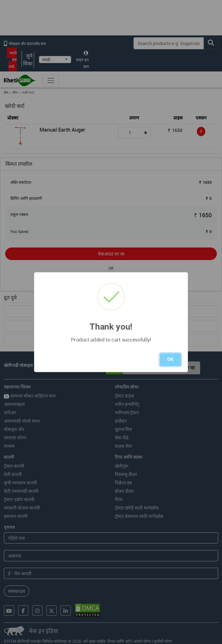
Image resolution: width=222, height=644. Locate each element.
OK (170, 359)
